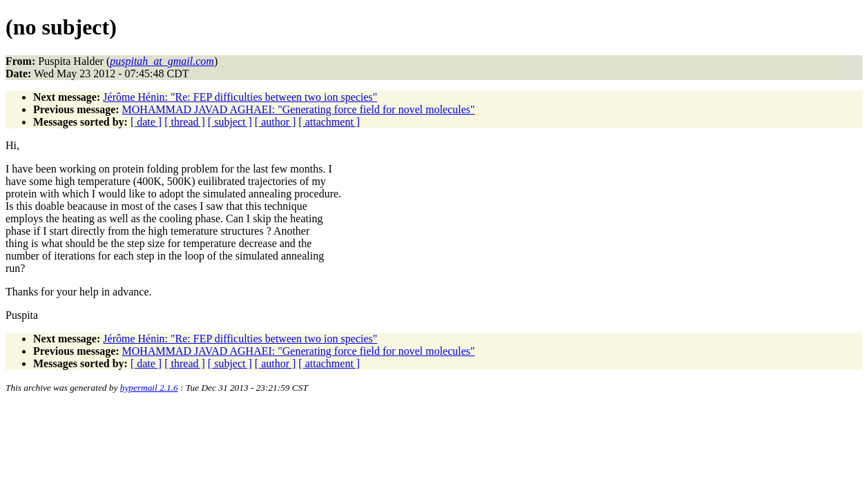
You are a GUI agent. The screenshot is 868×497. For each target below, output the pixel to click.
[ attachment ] (329, 122)
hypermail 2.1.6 (149, 388)
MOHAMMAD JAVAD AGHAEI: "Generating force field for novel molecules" (299, 109)
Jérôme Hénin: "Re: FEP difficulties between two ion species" (240, 97)
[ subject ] (230, 122)
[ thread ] (185, 122)
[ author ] (276, 122)
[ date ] (146, 122)
